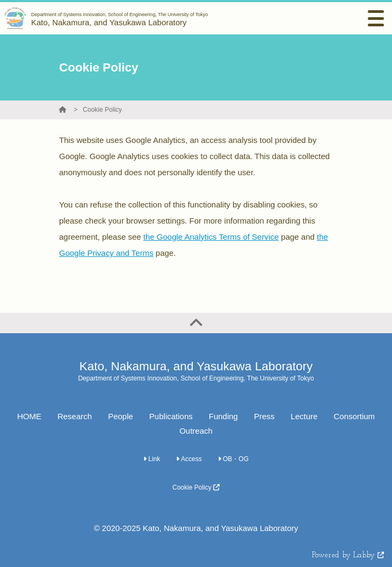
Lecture (304, 416)
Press (264, 416)
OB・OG (233, 459)
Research (75, 416)
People (121, 416)
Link (152, 459)
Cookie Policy (102, 110)
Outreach (196, 431)
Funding (223, 416)
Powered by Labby (348, 555)
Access (189, 459)
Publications (171, 416)
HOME (29, 416)
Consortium (354, 416)
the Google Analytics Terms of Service (211, 237)
